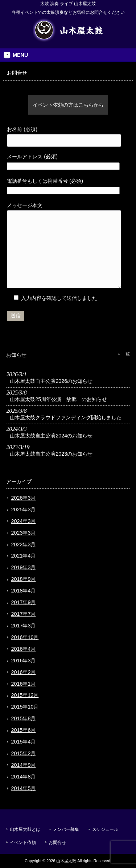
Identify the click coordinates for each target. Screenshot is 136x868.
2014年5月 (23, 788)
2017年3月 (23, 626)
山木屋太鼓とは (25, 829)
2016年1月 (23, 684)
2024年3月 (23, 521)
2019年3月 (23, 567)
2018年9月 (23, 579)
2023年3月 (23, 533)
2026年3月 (23, 498)
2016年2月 (23, 672)
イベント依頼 (23, 843)
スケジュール (105, 829)
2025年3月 (23, 510)
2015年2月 (23, 753)
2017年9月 (23, 602)
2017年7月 (23, 614)
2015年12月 (25, 695)
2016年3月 (23, 661)
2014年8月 (23, 777)
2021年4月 (23, 556)
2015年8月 (23, 718)
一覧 (125, 354)
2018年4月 (23, 591)
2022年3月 (23, 544)
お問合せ (57, 843)
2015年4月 (23, 742)
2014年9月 (23, 765)
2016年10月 (25, 637)
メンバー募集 (66, 829)
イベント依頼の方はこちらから (68, 105)
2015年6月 (23, 730)
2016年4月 (23, 649)
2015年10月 (25, 707)
